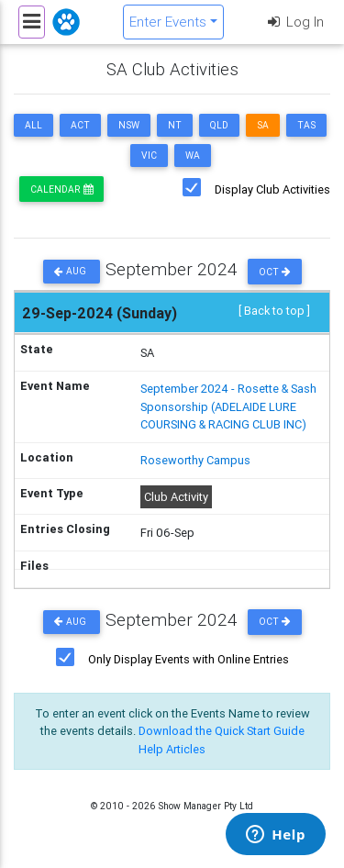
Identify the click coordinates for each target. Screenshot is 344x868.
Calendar (61, 189)
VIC (149, 156)
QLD (219, 125)
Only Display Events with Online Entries (189, 659)
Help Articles (172, 749)
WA (193, 156)
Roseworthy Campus (195, 460)
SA (263, 125)
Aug (72, 272)
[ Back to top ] (274, 311)
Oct (275, 272)
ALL (33, 125)
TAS (306, 125)
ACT (80, 125)
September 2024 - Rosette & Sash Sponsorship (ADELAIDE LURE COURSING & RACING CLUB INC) (228, 406)
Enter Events (168, 22)
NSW (129, 125)
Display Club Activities (272, 189)
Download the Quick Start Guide (222, 731)
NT (175, 125)
